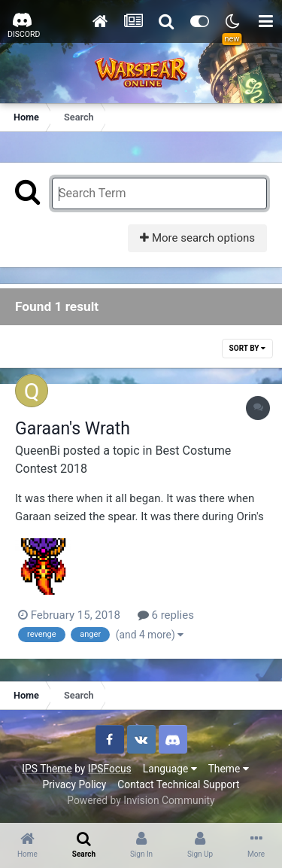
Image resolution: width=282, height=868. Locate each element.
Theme (229, 769)
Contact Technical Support (178, 784)
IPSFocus (110, 769)
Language (170, 769)
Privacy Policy (74, 784)
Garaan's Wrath (73, 429)
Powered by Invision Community (141, 800)
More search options (197, 238)
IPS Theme (47, 769)
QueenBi (38, 451)
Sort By (247, 348)
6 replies (166, 615)
